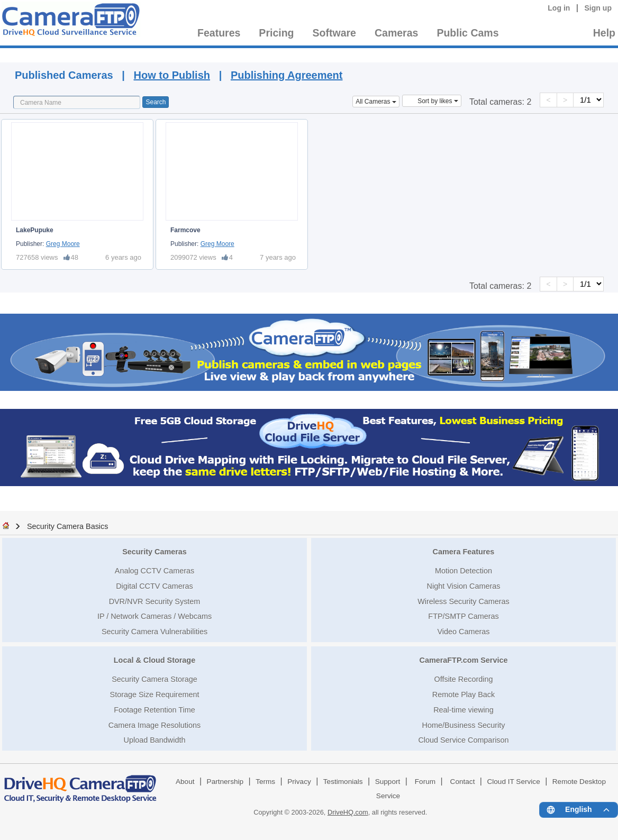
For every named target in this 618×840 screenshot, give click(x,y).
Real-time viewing (463, 710)
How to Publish (172, 75)
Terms (265, 782)
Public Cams (467, 33)
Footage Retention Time (154, 710)
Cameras (396, 33)
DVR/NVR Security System (155, 601)
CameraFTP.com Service (464, 660)
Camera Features (464, 552)
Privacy (299, 782)
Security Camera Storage (154, 679)
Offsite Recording (464, 679)
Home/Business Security (464, 725)
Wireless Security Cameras (463, 601)
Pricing (276, 33)
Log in (559, 8)
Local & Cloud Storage (154, 660)
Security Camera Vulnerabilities (154, 632)
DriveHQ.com (348, 812)
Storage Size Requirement (155, 695)
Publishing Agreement (287, 75)
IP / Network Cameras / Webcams (154, 616)
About (185, 782)
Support (388, 782)
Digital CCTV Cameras (154, 586)
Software (334, 33)
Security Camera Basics (68, 526)
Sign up (598, 8)
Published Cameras (431, 54)
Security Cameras (154, 552)
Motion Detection (463, 571)
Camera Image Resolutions (154, 725)
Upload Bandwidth (155, 740)
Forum (425, 782)
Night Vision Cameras (464, 586)
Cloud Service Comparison (463, 740)
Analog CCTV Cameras (154, 571)
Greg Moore (63, 244)
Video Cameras (464, 632)
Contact (463, 782)
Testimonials (343, 782)
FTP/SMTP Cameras (463, 616)
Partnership (225, 782)
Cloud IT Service (513, 782)
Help (604, 33)
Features (219, 33)
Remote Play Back (463, 695)
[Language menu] (579, 810)
